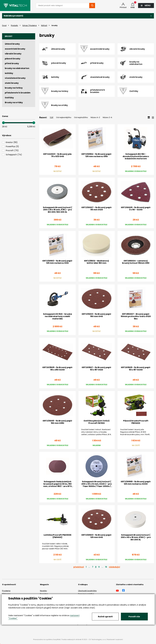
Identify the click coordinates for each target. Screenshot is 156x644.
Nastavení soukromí (115, 639)
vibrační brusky (13, 54)
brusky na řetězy (14, 88)
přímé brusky (12, 63)
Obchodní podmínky (87, 591)
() (12, 142)
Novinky (43, 591)
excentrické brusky (15, 49)
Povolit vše (134, 617)
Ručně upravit (105, 617)
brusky (9, 36)
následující (114, 567)
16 (106, 567)
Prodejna (6, 591)
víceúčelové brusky (15, 78)
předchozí (79, 567)
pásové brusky (13, 59)
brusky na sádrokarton (17, 68)
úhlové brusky (12, 44)
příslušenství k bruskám (18, 93)
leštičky (9, 73)
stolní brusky (12, 83)
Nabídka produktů (13, 16)
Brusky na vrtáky (14, 102)
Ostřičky (9, 98)
